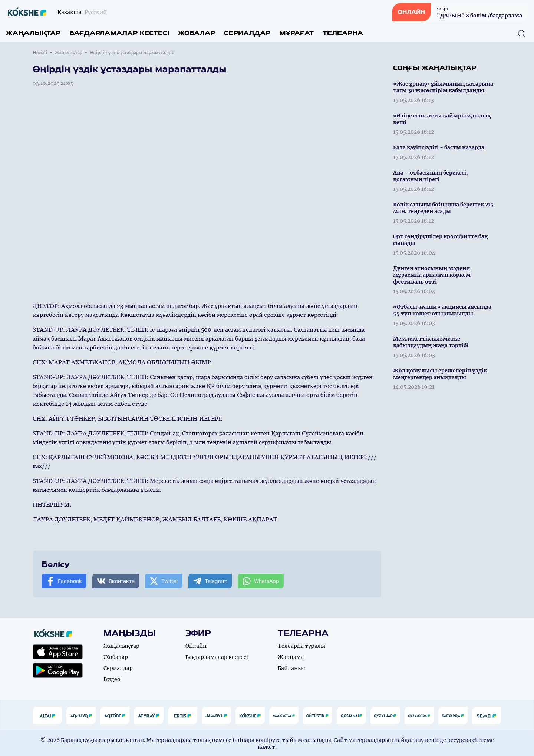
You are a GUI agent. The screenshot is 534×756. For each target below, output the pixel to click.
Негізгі (40, 53)
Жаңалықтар (33, 33)
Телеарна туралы (301, 646)
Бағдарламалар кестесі (119, 33)
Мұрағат (296, 33)
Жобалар (197, 33)
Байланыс (291, 668)
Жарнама (291, 657)
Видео (112, 679)
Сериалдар (247, 33)
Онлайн (196, 646)
